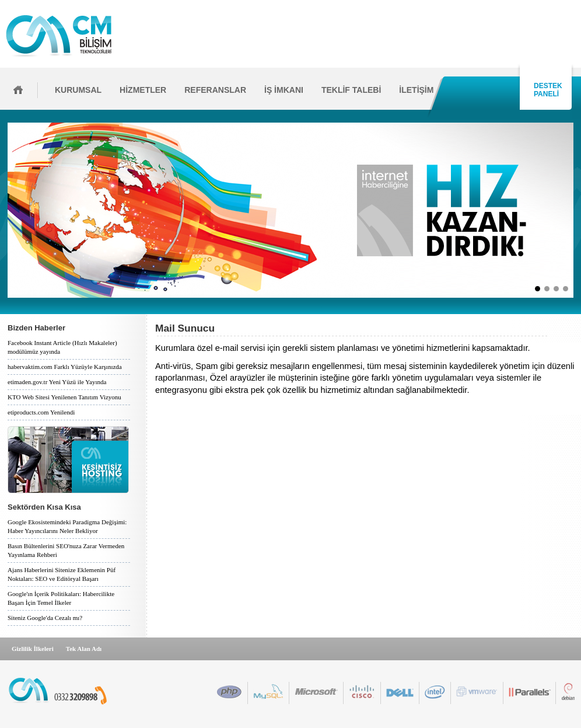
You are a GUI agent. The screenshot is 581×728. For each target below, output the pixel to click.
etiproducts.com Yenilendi (41, 412)
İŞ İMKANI (284, 90)
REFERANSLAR (215, 90)
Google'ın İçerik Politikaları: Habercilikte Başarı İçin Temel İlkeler (61, 598)
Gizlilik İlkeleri (33, 649)
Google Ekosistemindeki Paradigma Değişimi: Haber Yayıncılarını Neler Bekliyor (67, 526)
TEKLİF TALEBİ (351, 90)
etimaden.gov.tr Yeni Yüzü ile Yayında (57, 382)
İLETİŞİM (416, 90)
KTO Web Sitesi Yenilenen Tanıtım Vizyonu (64, 397)
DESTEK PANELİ (546, 90)
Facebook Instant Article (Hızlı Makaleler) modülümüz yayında (62, 347)
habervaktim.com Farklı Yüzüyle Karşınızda (65, 367)
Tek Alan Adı (84, 649)
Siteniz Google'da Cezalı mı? (45, 618)
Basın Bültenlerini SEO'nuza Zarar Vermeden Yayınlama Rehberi (66, 550)
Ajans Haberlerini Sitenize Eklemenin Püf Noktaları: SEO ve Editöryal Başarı (62, 574)
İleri (577, 210)
